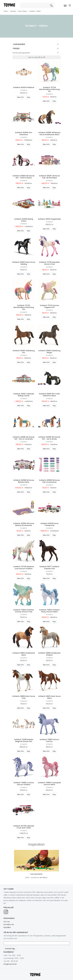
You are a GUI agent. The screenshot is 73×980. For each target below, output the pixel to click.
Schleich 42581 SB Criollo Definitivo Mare (49, 395)
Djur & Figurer (23, 11)
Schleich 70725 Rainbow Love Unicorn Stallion (24, 568)
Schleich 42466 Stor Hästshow (24, 133)
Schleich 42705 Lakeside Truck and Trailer (24, 827)
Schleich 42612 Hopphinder (49, 219)
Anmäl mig (10, 949)
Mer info (21, 97)
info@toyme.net (10, 964)
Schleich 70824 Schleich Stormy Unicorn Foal (24, 611)
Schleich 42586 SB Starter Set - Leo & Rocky (49, 438)
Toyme (6, 11)
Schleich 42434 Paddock (24, 87)
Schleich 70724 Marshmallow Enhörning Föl (49, 89)
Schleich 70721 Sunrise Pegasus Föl (49, 306)
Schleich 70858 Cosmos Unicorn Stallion (24, 784)
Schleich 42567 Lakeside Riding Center (24, 395)
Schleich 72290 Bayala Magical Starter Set (24, 740)
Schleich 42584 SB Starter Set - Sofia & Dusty (24, 177)
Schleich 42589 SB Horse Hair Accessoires (49, 481)
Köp (28, 97)
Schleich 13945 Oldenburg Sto (24, 352)
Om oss (7, 922)
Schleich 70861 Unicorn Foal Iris (49, 740)
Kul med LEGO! (37, 874)
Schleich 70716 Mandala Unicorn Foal (49, 263)
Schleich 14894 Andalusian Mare (24, 654)
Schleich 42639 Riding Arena (24, 220)
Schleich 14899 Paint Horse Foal (24, 697)
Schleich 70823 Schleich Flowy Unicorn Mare (49, 611)
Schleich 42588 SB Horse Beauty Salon (24, 481)
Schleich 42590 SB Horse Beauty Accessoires (24, 524)
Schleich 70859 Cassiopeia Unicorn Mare (49, 784)
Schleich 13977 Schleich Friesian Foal (49, 568)
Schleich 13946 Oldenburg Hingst (49, 352)
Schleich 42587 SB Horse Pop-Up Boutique (49, 177)
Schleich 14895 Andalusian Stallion (49, 654)
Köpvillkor (7, 927)
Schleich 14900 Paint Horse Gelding (24, 263)
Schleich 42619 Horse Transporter (49, 524)
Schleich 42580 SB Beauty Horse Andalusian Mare (49, 133)
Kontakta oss (9, 924)
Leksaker (13, 11)
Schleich (24, 90)
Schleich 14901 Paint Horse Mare (49, 697)
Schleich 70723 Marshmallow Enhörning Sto (24, 307)
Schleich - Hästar (35, 11)
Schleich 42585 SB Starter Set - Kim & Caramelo (24, 438)
